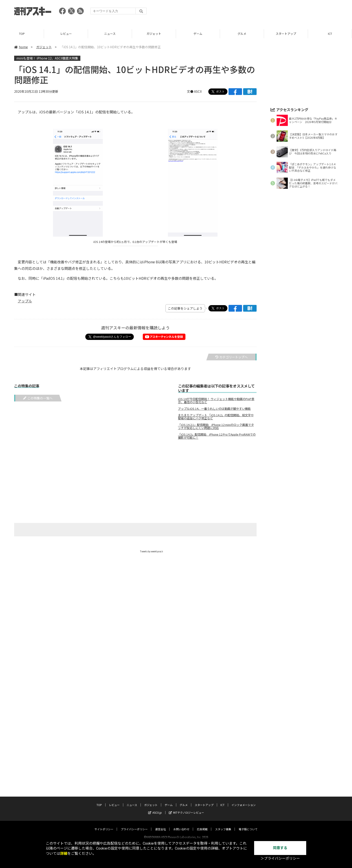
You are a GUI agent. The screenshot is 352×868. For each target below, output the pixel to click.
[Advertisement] (256, 12)
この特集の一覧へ (38, 398)
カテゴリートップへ (231, 357)
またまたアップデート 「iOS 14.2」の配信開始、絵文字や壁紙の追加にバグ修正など (216, 417)
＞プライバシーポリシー (280, 858)
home (21, 47)
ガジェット (154, 34)
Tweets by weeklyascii (152, 551)
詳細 (64, 854)
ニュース (110, 34)
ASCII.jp (155, 808)
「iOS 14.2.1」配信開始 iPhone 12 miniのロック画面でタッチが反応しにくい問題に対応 (216, 426)
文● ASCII (194, 91)
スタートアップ (286, 34)
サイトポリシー (104, 825)
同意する (280, 848)
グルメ (242, 34)
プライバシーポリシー (134, 825)
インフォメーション (244, 801)
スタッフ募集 (223, 825)
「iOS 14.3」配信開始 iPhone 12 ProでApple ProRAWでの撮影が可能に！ (217, 436)
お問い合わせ (181, 825)
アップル (25, 301)
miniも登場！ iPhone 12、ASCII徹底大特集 (47, 58)
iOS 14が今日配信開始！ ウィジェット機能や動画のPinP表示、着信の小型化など (216, 401)
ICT (330, 34)
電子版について (248, 825)
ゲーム (198, 34)
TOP (22, 34)
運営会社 (161, 825)
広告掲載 (202, 825)
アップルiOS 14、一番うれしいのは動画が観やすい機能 (214, 409)
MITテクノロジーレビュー (186, 808)
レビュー (66, 34)
